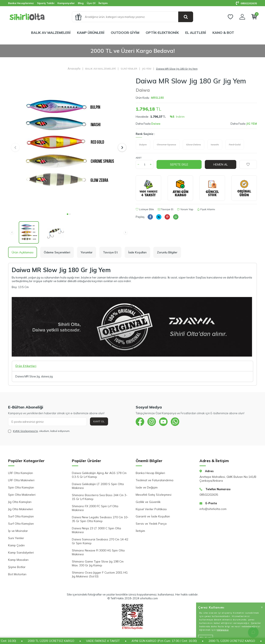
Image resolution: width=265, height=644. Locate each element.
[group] (69, 144)
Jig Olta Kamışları (20, 502)
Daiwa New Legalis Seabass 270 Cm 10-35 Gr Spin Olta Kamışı (100, 519)
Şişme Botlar (17, 567)
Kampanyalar (66, 3)
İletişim (103, 3)
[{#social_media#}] (140, 422)
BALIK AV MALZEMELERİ (51, 33)
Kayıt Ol (99, 421)
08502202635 (246, 3)
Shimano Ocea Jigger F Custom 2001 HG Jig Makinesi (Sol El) (100, 574)
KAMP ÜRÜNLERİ (91, 33)
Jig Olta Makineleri (21, 509)
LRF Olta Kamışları (21, 473)
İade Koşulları (137, 252)
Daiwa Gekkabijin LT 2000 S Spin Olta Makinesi (98, 486)
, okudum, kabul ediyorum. (39, 431)
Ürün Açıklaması (23, 252)
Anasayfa (74, 69)
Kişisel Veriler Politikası (151, 509)
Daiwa (143, 90)
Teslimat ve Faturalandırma (155, 480)
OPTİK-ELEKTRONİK (162, 33)
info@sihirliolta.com (213, 509)
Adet (139, 158)
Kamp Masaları (18, 560)
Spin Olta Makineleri (22, 495)
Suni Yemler (16, 538)
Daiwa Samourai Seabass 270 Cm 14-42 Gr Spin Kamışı (100, 541)
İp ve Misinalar (18, 531)
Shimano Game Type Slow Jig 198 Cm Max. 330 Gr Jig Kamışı (98, 563)
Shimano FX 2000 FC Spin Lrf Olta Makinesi (95, 508)
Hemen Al (221, 164)
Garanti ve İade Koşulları (153, 516)
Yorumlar (87, 252)
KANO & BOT (223, 33)
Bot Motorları (17, 574)
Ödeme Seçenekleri (57, 252)
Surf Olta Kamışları (21, 516)
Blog (81, 3)
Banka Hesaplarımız (21, 3)
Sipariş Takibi (46, 3)
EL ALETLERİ (196, 33)
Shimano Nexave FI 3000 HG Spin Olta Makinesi (98, 552)
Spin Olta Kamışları (21, 487)
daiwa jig (47, 376)
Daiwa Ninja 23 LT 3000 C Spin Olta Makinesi (96, 530)
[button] (68, 214)
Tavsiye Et (166, 209)
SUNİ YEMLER (129, 69)
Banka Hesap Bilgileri (150, 473)
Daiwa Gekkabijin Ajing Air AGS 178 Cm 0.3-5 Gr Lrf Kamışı (99, 475)
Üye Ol (91, 3)
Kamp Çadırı (16, 545)
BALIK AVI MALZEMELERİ (100, 69)
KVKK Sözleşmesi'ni (25, 431)
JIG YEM (147, 69)
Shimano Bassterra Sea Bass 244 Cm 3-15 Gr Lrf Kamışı (100, 497)
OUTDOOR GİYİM (125, 33)
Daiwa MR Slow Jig (28, 376)
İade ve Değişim (147, 487)
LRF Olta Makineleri (21, 480)
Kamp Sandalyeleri (21, 553)
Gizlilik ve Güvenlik (148, 502)
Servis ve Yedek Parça (151, 524)
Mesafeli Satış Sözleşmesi (154, 495)
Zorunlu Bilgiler (167, 252)
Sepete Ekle (179, 164)
